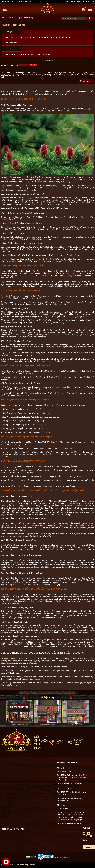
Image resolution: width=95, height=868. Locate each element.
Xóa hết (32, 65)
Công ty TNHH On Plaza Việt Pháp (17, 658)
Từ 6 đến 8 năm (46, 54)
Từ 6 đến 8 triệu (46, 37)
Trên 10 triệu (13, 43)
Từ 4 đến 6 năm (29, 54)
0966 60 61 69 (9, 2)
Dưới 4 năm (13, 54)
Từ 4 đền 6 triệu (29, 37)
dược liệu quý (7, 75)
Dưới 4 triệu (13, 37)
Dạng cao (23, 65)
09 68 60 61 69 (27, 2)
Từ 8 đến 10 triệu (64, 37)
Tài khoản (79, 2)
